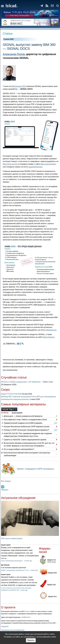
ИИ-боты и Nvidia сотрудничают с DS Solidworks (21, 382)
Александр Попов (14, 54)
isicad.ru (27, 611)
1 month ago (24, 590)
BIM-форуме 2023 (19, 86)
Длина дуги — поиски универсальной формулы (23, 416)
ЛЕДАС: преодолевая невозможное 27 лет (15, 570)
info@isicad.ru (26, 617)
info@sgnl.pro (51, 330)
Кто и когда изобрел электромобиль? (19, 449)
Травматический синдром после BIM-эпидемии (23, 423)
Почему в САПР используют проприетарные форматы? (26, 430)
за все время (17, 413)
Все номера (6, 481)
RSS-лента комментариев (12, 539)
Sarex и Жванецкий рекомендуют (12, 561)
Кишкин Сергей (6, 545)
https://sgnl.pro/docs (48, 164)
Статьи (8, 34)
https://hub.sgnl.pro (10, 164)
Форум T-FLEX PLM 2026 (11, 394)
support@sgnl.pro (35, 167)
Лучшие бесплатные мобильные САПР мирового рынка (27, 426)
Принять (31, 640)
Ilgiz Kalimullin (5, 565)
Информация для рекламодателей (13, 630)
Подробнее (5, 626)
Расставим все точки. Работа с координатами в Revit (25, 420)
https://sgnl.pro (49, 337)
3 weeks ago (28, 561)
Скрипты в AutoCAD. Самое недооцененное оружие (25, 440)
